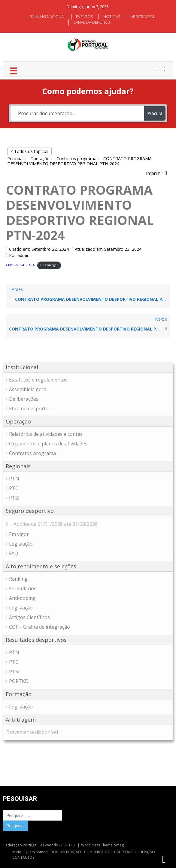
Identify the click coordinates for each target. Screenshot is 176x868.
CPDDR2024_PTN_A (20, 265)
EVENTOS (85, 16)
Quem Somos (36, 852)
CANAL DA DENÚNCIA (92, 22)
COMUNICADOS (98, 852)
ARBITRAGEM (142, 16)
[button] (156, 173)
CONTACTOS (23, 857)
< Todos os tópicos (29, 151)
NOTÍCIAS (112, 16)
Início (17, 852)
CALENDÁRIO (125, 852)
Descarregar (49, 265)
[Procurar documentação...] (77, 113)
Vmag (119, 845)
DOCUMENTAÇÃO (66, 852)
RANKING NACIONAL (48, 16)
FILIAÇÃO (147, 852)
